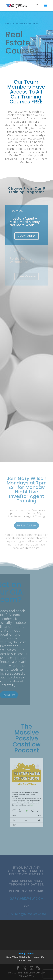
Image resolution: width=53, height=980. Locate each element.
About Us (39, 957)
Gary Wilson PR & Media (18, 957)
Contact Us (25, 960)
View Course (27, 236)
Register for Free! (26, 523)
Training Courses (25, 953)
